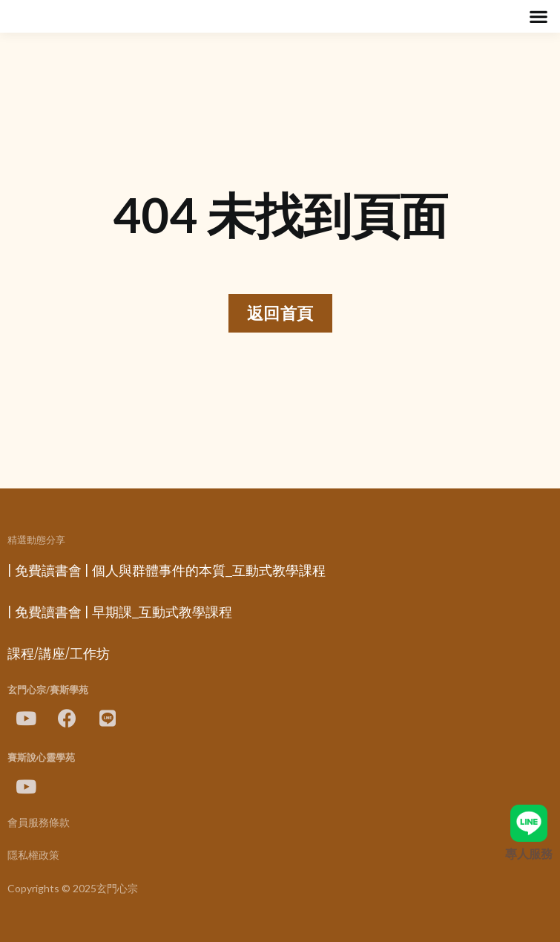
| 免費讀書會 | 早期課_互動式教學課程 (120, 612)
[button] (538, 17)
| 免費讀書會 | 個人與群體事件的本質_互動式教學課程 (167, 571)
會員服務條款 (39, 823)
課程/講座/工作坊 (59, 654)
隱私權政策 (33, 856)
